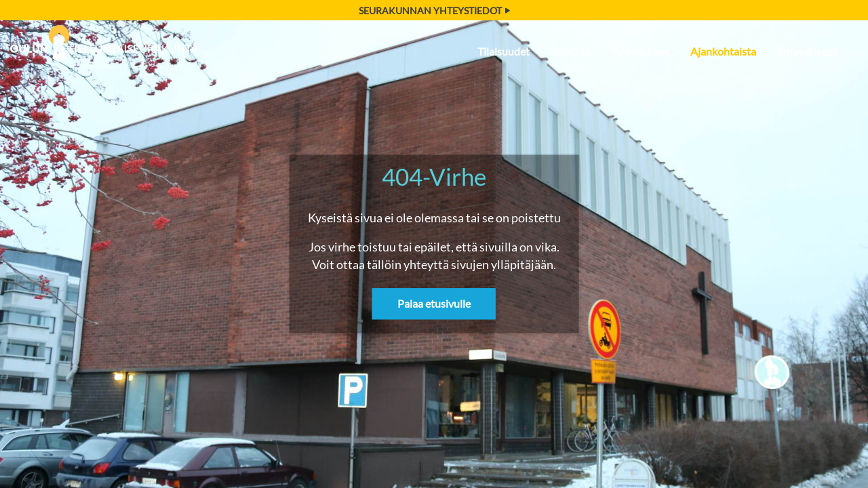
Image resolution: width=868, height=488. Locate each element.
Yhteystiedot (807, 51)
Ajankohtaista (723, 51)
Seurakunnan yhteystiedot (434, 11)
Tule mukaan (640, 51)
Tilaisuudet (504, 51)
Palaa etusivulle (434, 304)
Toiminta (570, 51)
